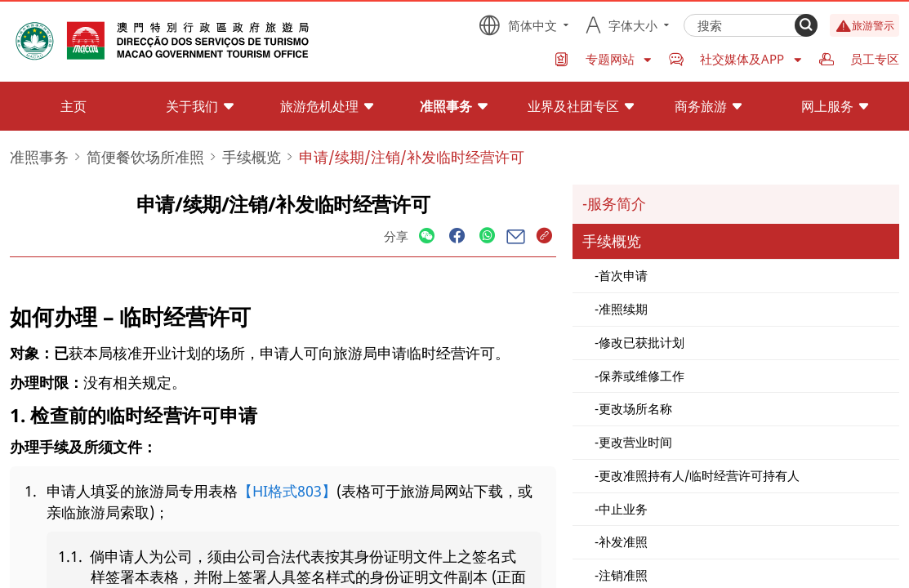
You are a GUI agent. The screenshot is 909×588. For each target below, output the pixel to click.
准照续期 (623, 309)
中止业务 (623, 509)
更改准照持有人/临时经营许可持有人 (699, 475)
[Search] (806, 25)
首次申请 (623, 275)
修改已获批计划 (642, 342)
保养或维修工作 (642, 376)
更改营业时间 (635, 442)
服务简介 (617, 203)
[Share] (427, 236)
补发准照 (623, 541)
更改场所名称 (635, 408)
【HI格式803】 (287, 491)
